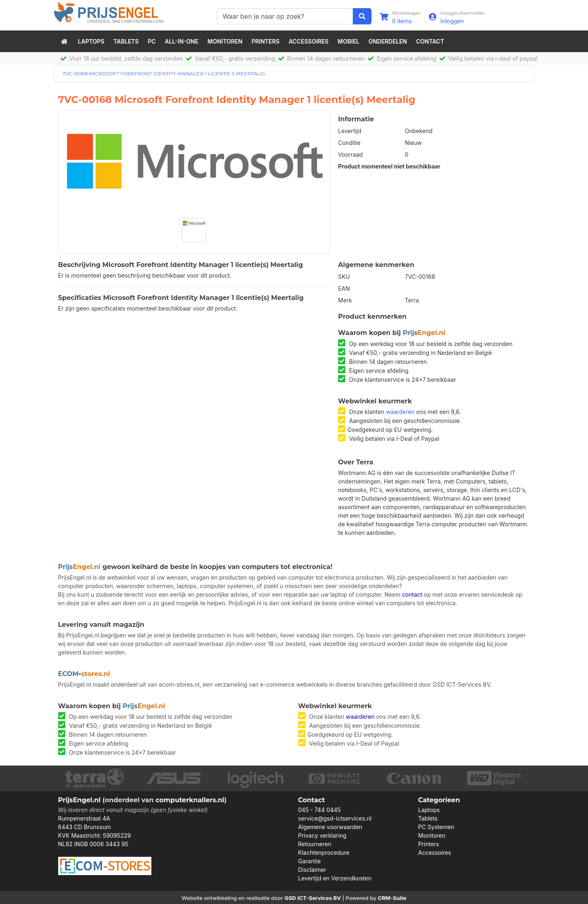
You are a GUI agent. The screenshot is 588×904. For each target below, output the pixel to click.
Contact (430, 41)
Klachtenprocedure (324, 853)
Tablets (126, 41)
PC (152, 41)
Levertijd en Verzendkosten (335, 878)
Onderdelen (388, 41)
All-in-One (181, 41)
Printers (266, 41)
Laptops (91, 41)
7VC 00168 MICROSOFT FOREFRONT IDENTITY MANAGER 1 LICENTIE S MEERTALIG (164, 73)
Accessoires (308, 41)
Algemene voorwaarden (330, 827)
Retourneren (315, 844)
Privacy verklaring (322, 835)
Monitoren (225, 41)
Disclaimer (312, 870)
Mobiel (349, 41)
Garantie (310, 861)
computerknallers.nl (190, 800)
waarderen (400, 412)
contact (412, 594)
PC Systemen (436, 827)
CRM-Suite (392, 898)
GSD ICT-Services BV (313, 898)
